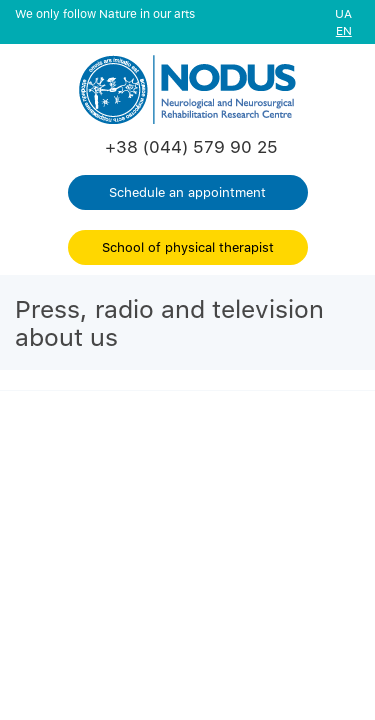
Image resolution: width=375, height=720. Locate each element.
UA (343, 13)
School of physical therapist (188, 247)
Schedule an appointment (187, 192)
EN (344, 30)
